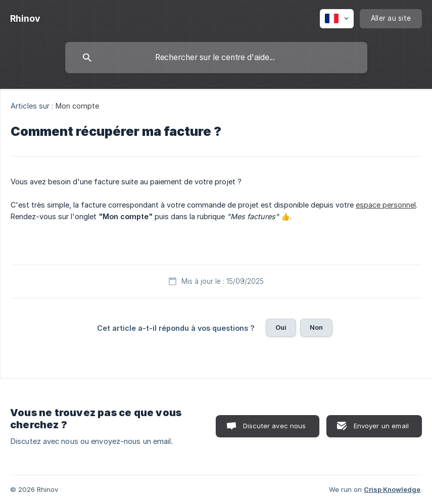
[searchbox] (216, 58)
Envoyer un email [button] (381, 426)
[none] (25, 19)
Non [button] (316, 327)
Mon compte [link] (78, 106)
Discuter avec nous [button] (275, 426)
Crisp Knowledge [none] (392, 489)
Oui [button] (281, 327)
